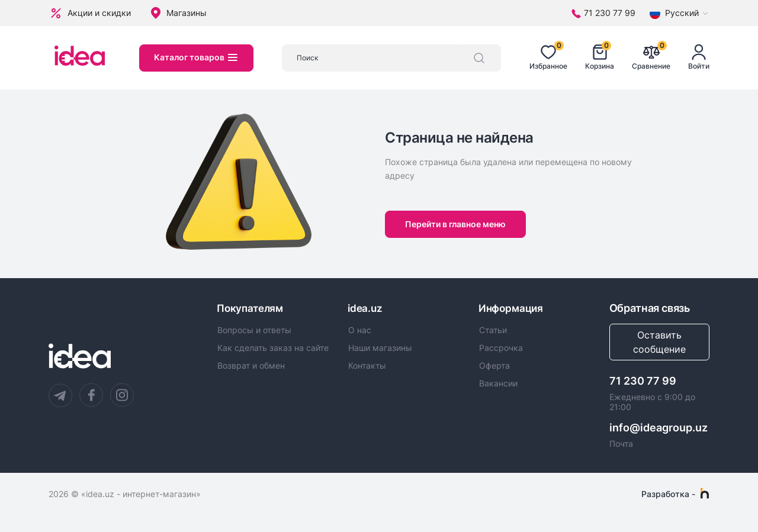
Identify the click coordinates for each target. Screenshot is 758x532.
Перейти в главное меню (457, 224)
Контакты (367, 367)
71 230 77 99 (643, 381)
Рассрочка (501, 349)
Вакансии (498, 385)
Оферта (494, 367)
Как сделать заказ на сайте (273, 349)
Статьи (493, 331)
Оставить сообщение (659, 342)
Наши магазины (380, 349)
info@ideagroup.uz (659, 428)
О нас (360, 331)
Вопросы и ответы (254, 331)
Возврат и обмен (251, 367)
